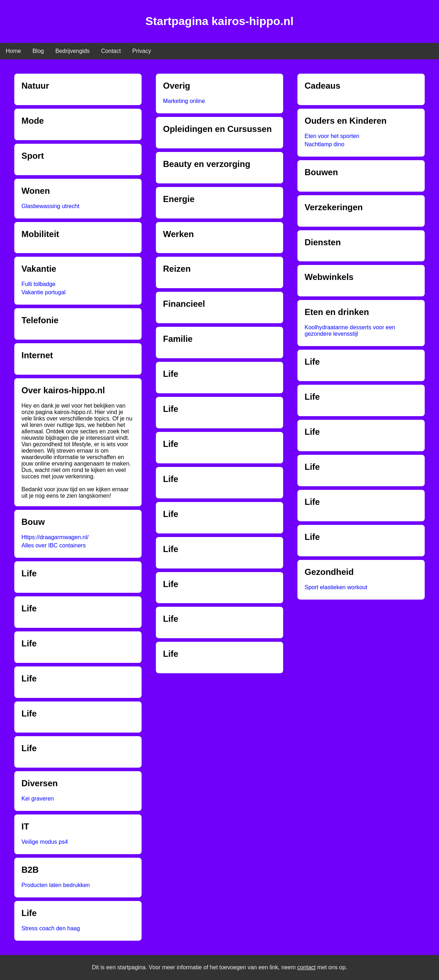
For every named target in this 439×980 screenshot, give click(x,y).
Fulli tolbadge (38, 284)
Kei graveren (38, 799)
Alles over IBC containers (54, 545)
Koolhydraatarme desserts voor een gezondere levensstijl (350, 331)
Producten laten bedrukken (56, 885)
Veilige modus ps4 (45, 842)
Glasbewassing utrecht (50, 206)
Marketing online (184, 101)
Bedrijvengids (73, 51)
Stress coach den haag (51, 928)
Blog (38, 51)
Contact (111, 51)
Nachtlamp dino (324, 144)
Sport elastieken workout (336, 587)
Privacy (142, 51)
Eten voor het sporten (332, 136)
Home (13, 51)
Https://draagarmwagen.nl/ (55, 537)
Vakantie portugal (43, 292)
